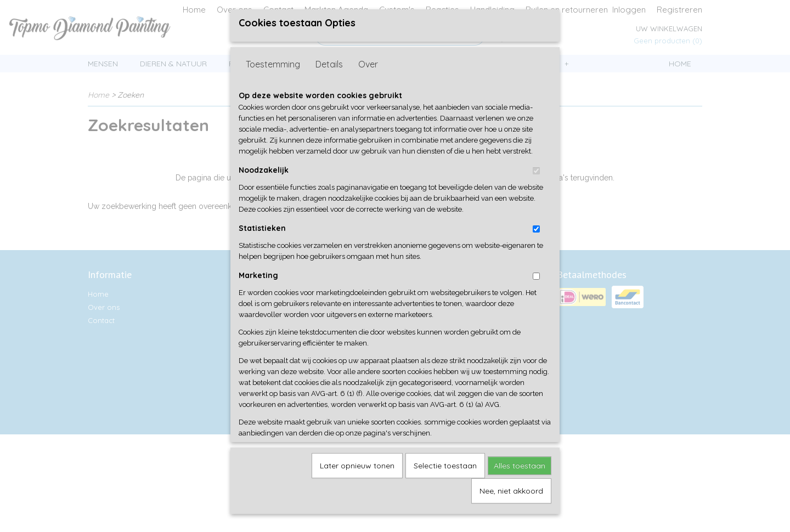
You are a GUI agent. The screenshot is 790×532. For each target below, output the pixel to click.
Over (368, 70)
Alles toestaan (520, 471)
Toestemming (273, 70)
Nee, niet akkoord (511, 496)
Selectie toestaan (445, 471)
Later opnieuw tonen (357, 471)
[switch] (536, 176)
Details (329, 70)
